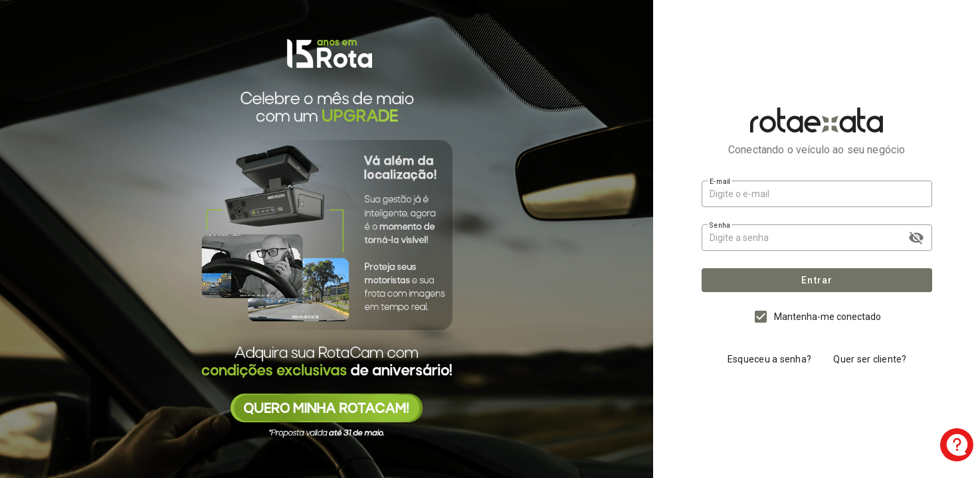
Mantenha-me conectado (828, 317)
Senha (720, 225)
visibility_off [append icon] (916, 238)
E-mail (720, 181)
